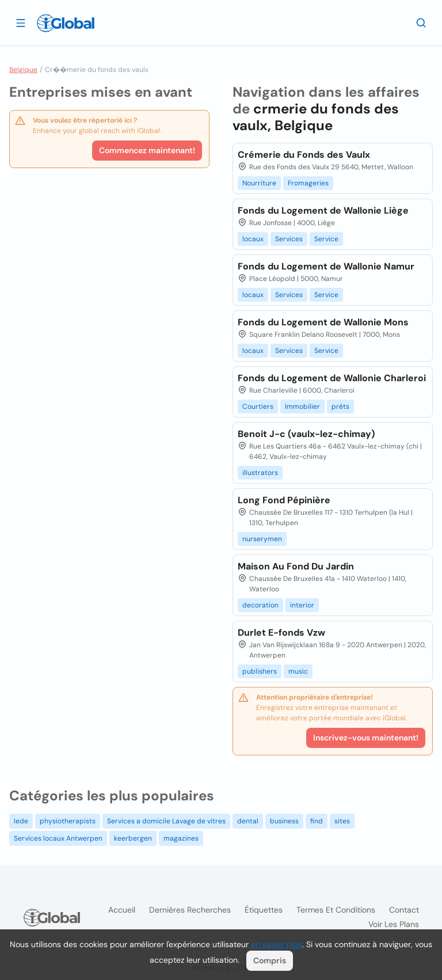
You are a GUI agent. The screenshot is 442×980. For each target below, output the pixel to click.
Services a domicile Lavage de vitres (166, 821)
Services (289, 239)
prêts (340, 407)
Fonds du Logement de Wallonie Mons (323, 322)
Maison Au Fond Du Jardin (296, 566)
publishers (260, 671)
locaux (253, 239)
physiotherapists (68, 821)
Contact (404, 910)
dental (248, 821)
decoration (260, 605)
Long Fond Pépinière (284, 500)
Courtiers (258, 407)
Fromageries (308, 183)
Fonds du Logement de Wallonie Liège (323, 210)
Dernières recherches (190, 910)
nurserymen (262, 539)
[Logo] (66, 23)
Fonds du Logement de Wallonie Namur (326, 266)
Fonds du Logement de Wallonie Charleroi (332, 378)
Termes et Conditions (336, 910)
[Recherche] (421, 22)
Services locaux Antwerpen (58, 838)
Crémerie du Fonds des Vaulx (304, 155)
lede (21, 821)
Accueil (122, 910)
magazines (181, 838)
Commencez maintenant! (147, 150)
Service (326, 239)
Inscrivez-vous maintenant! (366, 738)
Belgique (23, 70)
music (298, 671)
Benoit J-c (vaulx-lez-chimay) (306, 434)
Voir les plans (394, 924)
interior (302, 605)
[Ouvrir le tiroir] (21, 22)
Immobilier (302, 407)
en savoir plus (277, 944)
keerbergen (133, 838)
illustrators (260, 473)
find (317, 821)
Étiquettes (264, 910)
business (284, 821)
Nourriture (259, 183)
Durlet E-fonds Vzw (281, 633)
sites (342, 821)
